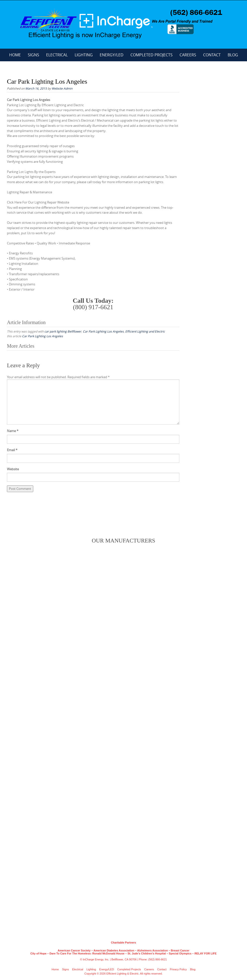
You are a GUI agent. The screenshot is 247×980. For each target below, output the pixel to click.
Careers (188, 55)
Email (12, 450)
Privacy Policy (178, 969)
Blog (233, 55)
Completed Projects (152, 55)
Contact (212, 55)
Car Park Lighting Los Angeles (103, 331)
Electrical (57, 55)
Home (15, 55)
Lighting (84, 55)
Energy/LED (112, 55)
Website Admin (62, 88)
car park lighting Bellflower (63, 331)
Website (13, 469)
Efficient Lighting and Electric (145, 331)
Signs (33, 55)
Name (13, 431)
